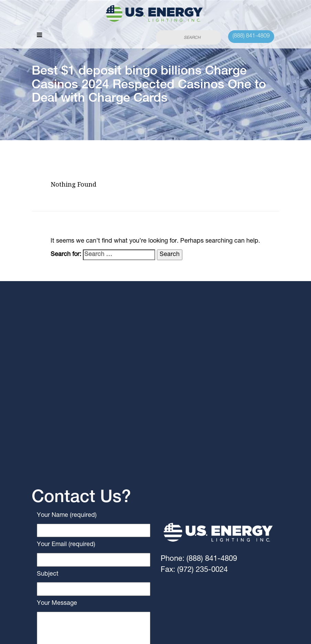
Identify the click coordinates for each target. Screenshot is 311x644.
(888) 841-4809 (251, 36)
